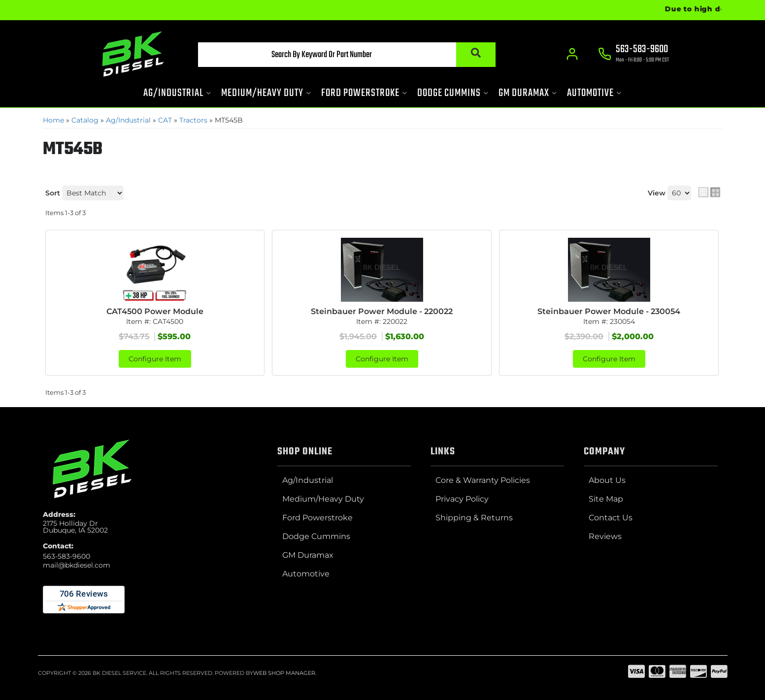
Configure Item (155, 359)
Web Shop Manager (284, 673)
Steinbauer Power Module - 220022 (382, 311)
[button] (347, 55)
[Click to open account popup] (573, 54)
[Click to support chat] (634, 55)
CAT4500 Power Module (155, 311)
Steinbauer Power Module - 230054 (609, 311)
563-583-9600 (67, 556)
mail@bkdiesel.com (77, 565)
